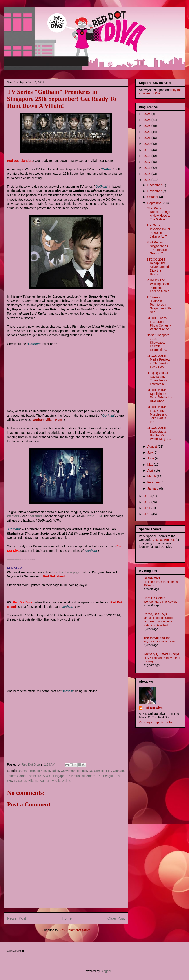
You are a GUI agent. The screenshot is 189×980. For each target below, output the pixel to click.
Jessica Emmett (164, 540)
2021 (148, 138)
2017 (148, 162)
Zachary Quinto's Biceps (162, 654)
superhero (88, 776)
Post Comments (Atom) (75, 930)
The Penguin (106, 776)
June (151, 458)
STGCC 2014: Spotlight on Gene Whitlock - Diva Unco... (159, 396)
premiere (35, 776)
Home (67, 918)
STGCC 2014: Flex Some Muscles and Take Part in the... (157, 414)
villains (33, 781)
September (155, 203)
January (153, 488)
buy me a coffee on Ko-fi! (160, 92)
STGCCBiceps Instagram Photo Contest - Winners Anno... (159, 323)
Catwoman (68, 771)
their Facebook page (66, 572)
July (150, 452)
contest (82, 771)
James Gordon (17, 776)
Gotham (118, 771)
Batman (23, 771)
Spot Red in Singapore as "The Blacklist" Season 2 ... (158, 248)
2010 (148, 514)
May (151, 465)
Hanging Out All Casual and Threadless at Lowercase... (158, 378)
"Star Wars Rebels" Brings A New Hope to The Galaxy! (158, 214)
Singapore (60, 776)
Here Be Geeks (154, 598)
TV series (20, 781)
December (155, 185)
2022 (148, 132)
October (153, 197)
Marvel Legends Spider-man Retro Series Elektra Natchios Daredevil (160, 622)
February (154, 482)
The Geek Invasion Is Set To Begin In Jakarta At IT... (158, 231)
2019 (148, 150)
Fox (109, 771)
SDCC (47, 776)
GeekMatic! (152, 578)
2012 (148, 502)
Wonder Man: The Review (160, 602)
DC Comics (97, 771)
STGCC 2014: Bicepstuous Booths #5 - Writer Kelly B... (159, 433)
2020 (148, 144)
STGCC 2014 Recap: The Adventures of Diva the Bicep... (158, 267)
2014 (148, 180)
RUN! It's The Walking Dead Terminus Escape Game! (158, 286)
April (151, 470)
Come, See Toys (155, 614)
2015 (148, 174)
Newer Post (17, 918)
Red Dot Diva (153, 708)
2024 (148, 120)
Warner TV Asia (50, 781)
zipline (67, 781)
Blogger (106, 971)
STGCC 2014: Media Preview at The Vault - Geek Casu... (158, 361)
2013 (148, 496)
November (155, 191)
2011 (148, 508)
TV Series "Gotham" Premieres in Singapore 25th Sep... (159, 305)
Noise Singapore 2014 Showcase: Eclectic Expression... (158, 342)
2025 (148, 114)
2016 (148, 168)
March (152, 476)
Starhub (74, 776)
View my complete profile (156, 722)
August (152, 446)
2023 (148, 126)
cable (55, 771)
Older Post (116, 918)
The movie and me (157, 638)
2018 (148, 156)
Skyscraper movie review (160, 642)
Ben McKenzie (40, 771)
